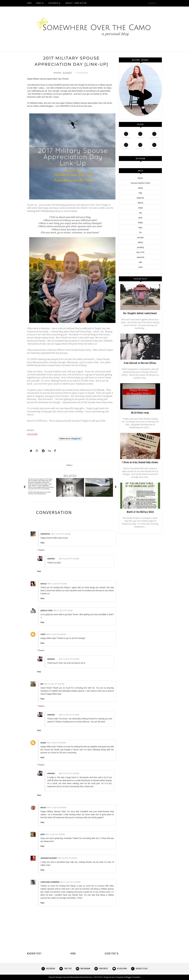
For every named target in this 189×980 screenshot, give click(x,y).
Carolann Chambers (50, 882)
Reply (42, 543)
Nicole (44, 584)
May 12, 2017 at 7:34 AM (57, 584)
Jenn (43, 834)
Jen (45, 103)
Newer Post (35, 954)
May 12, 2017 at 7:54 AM (63, 611)
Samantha (45, 534)
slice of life (140, 252)
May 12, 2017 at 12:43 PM (54, 684)
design (140, 208)
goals (140, 218)
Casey (43, 634)
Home (73, 954)
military (69, 465)
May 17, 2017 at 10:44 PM (70, 882)
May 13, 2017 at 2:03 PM (55, 834)
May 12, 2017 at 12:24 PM (69, 559)
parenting (140, 247)
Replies (42, 550)
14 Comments (82, 73)
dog (140, 213)
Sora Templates (118, 977)
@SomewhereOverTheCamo (81, 977)
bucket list (140, 198)
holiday (140, 222)
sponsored (140, 257)
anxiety (140, 188)
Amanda (51, 559)
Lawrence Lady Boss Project (140, 183)
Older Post (112, 954)
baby (140, 193)
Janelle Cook (46, 611)
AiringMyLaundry (49, 858)
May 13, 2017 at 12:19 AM (69, 715)
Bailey (43, 808)
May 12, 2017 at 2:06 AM (61, 534)
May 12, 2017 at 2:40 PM (56, 743)
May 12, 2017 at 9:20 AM (56, 634)
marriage (140, 237)
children (140, 203)
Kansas (140, 178)
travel (140, 267)
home (140, 227)
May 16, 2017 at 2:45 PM (67, 858)
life (140, 232)
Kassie (43, 743)
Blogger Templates (133, 977)
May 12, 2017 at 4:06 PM (57, 808)
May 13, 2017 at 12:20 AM (69, 774)
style (140, 262)
